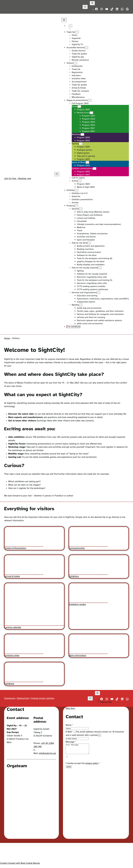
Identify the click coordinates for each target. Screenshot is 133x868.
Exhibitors (74, 576)
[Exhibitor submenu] (76, 190)
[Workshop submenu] (82, 134)
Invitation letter (12, 655)
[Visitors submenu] (75, 63)
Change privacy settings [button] (43, 698)
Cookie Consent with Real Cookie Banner (20, 864)
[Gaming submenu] (81, 144)
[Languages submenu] (70, 26)
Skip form (70, 708)
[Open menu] (85, 7)
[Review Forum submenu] (91, 113)
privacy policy (92, 765)
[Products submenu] (76, 206)
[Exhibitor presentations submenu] (95, 169)
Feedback (9, 684)
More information (78, 655)
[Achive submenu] (80, 181)
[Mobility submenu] (81, 305)
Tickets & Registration (15, 548)
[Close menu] (92, 3)
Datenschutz (23, 698)
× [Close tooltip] (100, 735)
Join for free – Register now (18, 178)
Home (7, 338)
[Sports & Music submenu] (87, 162)
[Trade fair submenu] (77, 32)
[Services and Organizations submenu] (98, 293)
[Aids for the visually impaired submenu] (100, 268)
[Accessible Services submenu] (86, 48)
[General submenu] (81, 209)
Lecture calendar (13, 627)
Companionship (77, 548)
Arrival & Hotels (12, 576)
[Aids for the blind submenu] (89, 243)
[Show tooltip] (75, 732)
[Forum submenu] (79, 107)
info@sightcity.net (47, 753)
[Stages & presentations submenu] (90, 100)
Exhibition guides (78, 604)
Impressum (10, 698)
